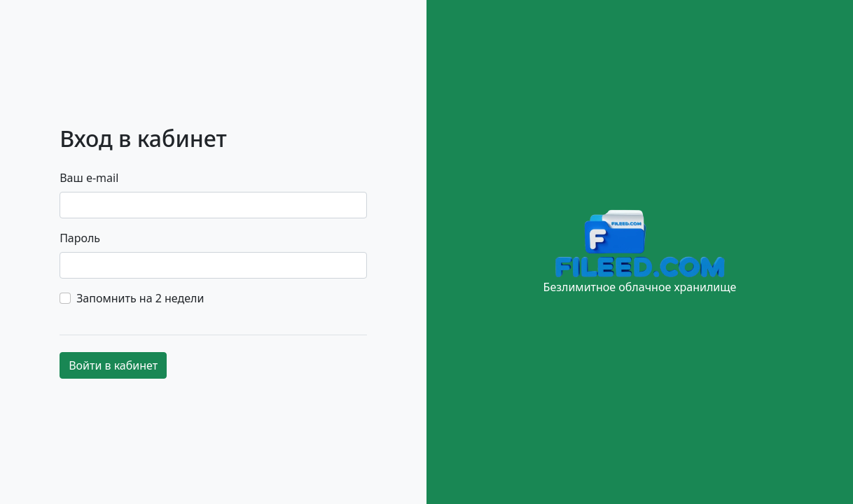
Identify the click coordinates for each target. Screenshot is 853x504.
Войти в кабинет (113, 365)
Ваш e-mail (89, 178)
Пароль (80, 238)
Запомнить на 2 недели (140, 298)
